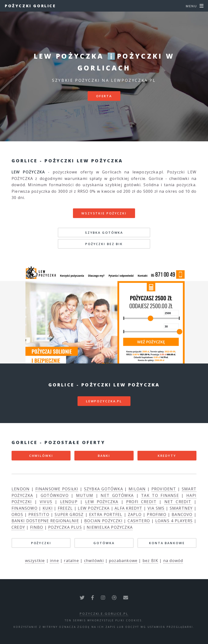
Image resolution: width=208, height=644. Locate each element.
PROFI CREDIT (141, 502)
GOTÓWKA (104, 543)
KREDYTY (167, 456)
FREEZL (65, 508)
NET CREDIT (178, 502)
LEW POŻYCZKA (102, 502)
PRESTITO (39, 514)
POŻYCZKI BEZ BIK (104, 244)
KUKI (48, 508)
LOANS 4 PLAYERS (174, 521)
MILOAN (137, 489)
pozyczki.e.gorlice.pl (104, 614)
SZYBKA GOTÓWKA (104, 233)
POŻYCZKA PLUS (65, 527)
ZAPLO (135, 514)
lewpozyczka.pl (104, 401)
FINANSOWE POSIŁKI (57, 489)
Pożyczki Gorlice (30, 6)
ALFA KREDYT (128, 508)
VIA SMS (156, 508)
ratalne (71, 561)
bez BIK (150, 561)
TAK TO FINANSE (160, 495)
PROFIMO (156, 514)
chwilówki (94, 561)
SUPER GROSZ (69, 514)
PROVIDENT (164, 489)
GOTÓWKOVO (55, 495)
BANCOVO (182, 514)
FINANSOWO (25, 508)
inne (54, 561)
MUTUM (85, 495)
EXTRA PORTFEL (106, 514)
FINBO (37, 527)
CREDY (18, 527)
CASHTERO (139, 521)
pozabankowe (123, 561)
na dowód (173, 561)
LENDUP (69, 502)
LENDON (21, 489)
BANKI (104, 456)
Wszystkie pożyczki (104, 213)
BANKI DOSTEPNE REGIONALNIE (45, 521)
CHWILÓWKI (41, 456)
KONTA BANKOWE (167, 543)
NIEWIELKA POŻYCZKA (110, 527)
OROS (17, 514)
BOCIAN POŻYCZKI (103, 521)
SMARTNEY (181, 508)
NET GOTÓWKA (117, 495)
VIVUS (46, 502)
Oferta (104, 96)
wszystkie (35, 561)
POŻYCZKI (41, 543)
